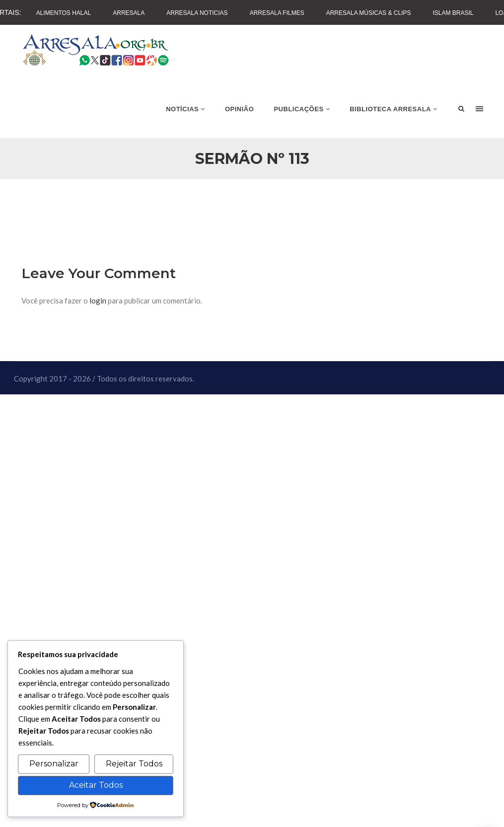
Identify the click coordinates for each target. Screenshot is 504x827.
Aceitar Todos (96, 785)
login (98, 301)
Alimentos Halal (64, 13)
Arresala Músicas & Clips (369, 13)
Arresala (129, 13)
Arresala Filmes (277, 13)
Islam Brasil (453, 13)
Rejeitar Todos (134, 764)
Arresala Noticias (197, 13)
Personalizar (54, 764)
